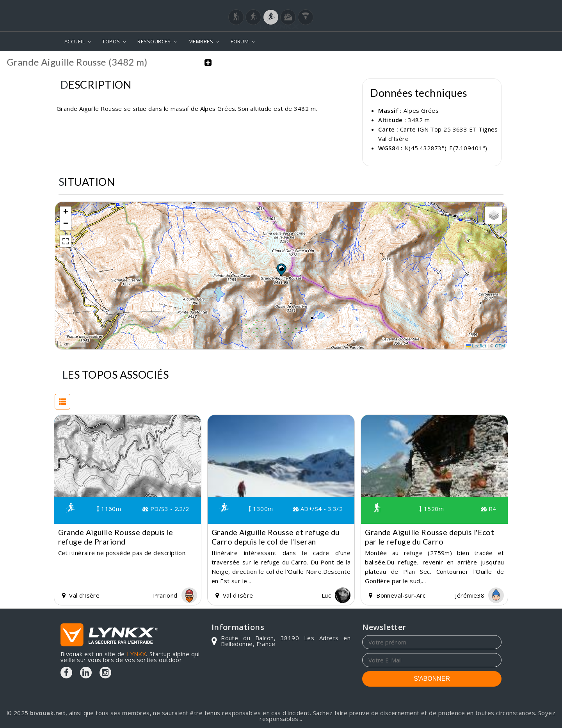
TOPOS (111, 41)
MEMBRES (201, 41)
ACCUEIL (75, 41)
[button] (281, 269)
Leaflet (476, 346)
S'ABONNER (432, 678)
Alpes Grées (421, 110)
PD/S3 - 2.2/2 (166, 509)
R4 (489, 509)
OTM (500, 346)
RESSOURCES (154, 41)
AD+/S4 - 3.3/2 (318, 509)
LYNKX (136, 653)
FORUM (240, 41)
